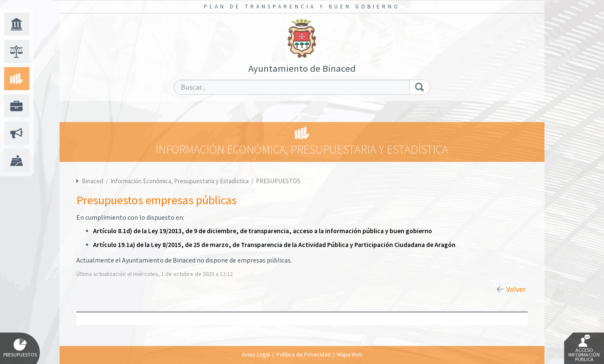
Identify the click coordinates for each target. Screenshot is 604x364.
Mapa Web (350, 354)
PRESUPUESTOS (278, 181)
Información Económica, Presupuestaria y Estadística (180, 181)
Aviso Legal (256, 354)
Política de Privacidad (303, 354)
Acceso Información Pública (584, 348)
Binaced (92, 181)
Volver (516, 289)
